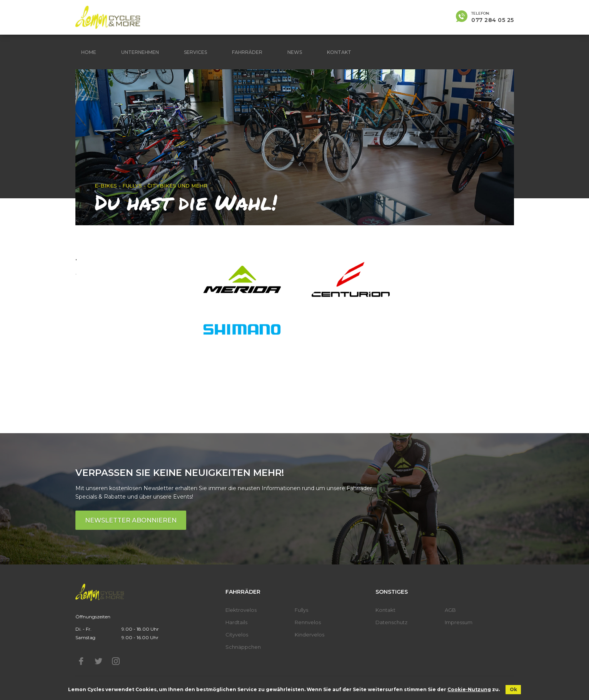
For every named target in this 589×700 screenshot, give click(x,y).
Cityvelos (237, 635)
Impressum (459, 622)
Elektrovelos (241, 610)
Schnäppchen (243, 647)
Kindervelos (310, 635)
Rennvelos (308, 622)
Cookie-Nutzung (469, 689)
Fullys (301, 610)
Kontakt (339, 52)
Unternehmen (140, 52)
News (295, 52)
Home (89, 52)
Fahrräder (247, 52)
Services (195, 52)
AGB (450, 610)
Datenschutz (391, 622)
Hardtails (236, 622)
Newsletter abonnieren (131, 520)
